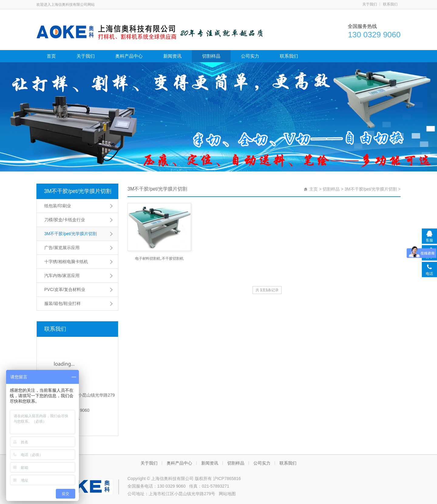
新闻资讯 (172, 56)
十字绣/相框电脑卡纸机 (66, 262)
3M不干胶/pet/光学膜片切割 (78, 191)
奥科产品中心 (129, 56)
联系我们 (390, 4)
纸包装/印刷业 (58, 206)
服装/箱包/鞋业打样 (63, 303)
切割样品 (211, 56)
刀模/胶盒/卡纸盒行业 (65, 220)
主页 (313, 189)
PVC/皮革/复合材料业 (65, 289)
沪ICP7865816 (227, 479)
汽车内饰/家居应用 (62, 276)
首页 (51, 56)
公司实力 (250, 56)
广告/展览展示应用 (62, 248)
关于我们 (370, 4)
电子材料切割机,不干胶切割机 (159, 259)
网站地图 (227, 494)
